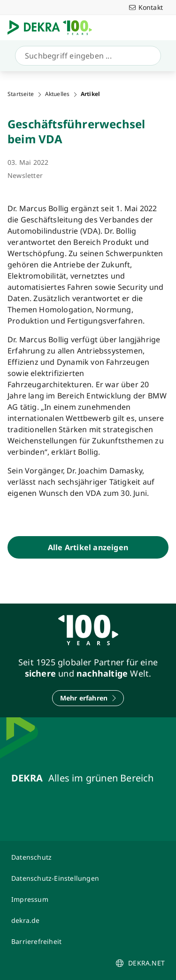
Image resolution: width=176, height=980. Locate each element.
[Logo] (54, 28)
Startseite (21, 94)
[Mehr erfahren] (88, 698)
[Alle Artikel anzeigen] (88, 547)
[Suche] (86, 56)
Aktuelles (57, 94)
